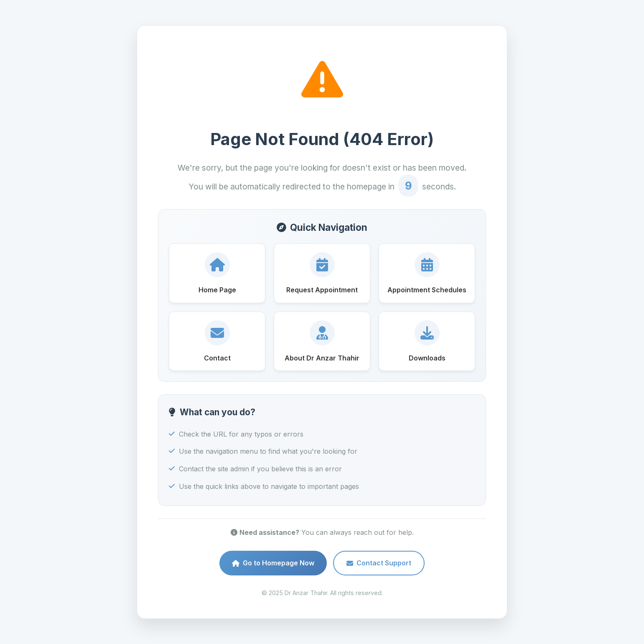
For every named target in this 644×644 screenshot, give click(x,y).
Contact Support (379, 563)
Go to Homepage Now (273, 563)
